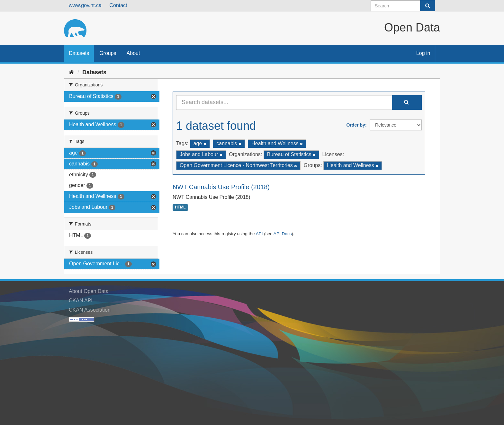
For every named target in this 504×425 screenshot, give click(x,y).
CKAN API (81, 301)
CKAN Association (90, 310)
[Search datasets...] (284, 102)
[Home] (72, 72)
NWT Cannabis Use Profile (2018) (221, 187)
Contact (118, 5)
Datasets (79, 53)
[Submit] (428, 6)
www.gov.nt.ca (85, 5)
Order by (356, 125)
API (259, 234)
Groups (108, 53)
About (133, 53)
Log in (423, 53)
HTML (180, 208)
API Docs (283, 234)
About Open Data (89, 291)
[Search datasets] (403, 6)
